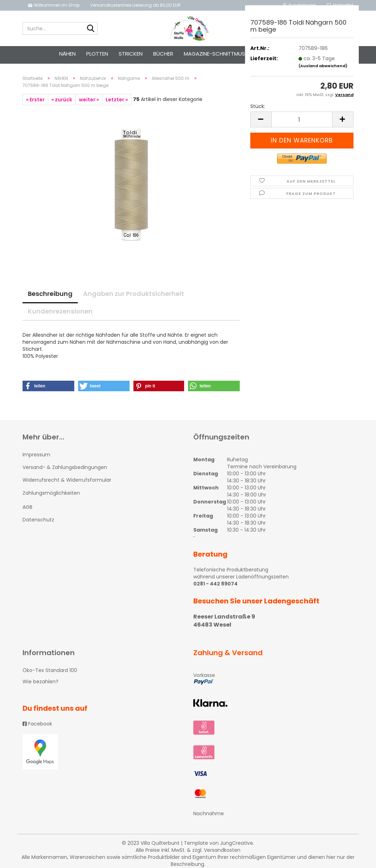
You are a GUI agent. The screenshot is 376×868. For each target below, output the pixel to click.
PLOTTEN (97, 54)
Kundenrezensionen (60, 318)
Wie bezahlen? (40, 688)
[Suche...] (91, 29)
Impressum (36, 461)
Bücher (163, 54)
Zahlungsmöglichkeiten (51, 499)
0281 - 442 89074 (215, 590)
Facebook (37, 730)
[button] (48, 392)
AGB (27, 513)
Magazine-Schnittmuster (219, 54)
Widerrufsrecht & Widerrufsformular (67, 486)
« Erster (35, 106)
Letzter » (117, 106)
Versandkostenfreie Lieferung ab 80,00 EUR (135, 5)
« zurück (62, 106)
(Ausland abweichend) (323, 66)
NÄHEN (67, 54)
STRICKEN (131, 54)
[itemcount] (302, 119)
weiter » (89, 106)
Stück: (258, 106)
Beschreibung (50, 300)
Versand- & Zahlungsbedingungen (65, 474)
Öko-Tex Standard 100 (50, 677)
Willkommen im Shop (54, 5)
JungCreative (237, 849)
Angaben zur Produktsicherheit (134, 300)
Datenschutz (38, 526)
